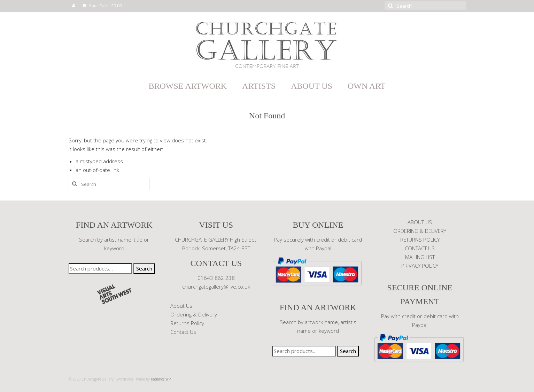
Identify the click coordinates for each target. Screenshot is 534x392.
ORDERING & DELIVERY (420, 231)
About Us (181, 306)
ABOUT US (420, 222)
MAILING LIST (420, 257)
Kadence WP (161, 379)
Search (144, 268)
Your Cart (102, 6)
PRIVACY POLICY (420, 266)
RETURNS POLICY (420, 240)
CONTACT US (420, 248)
